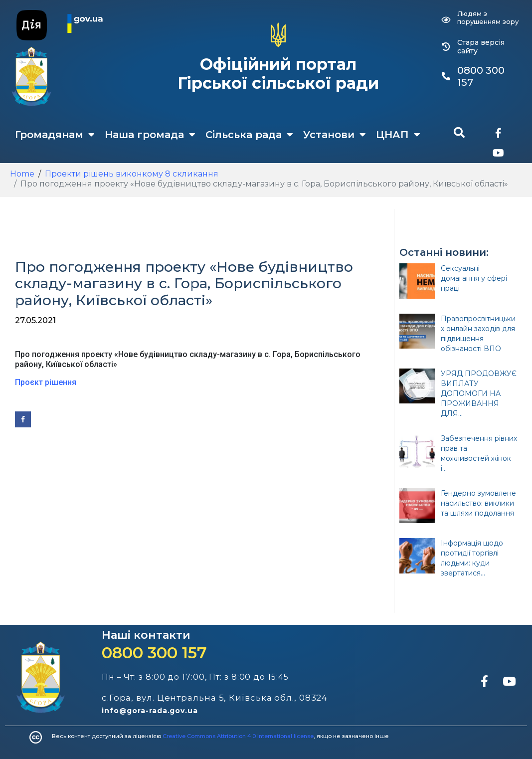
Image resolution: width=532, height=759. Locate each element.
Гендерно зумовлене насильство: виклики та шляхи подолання (478, 503)
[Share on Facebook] (23, 419)
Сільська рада (249, 135)
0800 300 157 (154, 653)
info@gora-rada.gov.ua (150, 711)
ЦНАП (398, 135)
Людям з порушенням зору (488, 17)
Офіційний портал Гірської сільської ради (278, 74)
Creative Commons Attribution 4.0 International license (238, 736)
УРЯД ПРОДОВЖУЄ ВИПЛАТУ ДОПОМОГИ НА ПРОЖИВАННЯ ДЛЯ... (479, 393)
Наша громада (150, 135)
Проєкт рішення (46, 382)
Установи (335, 135)
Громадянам (55, 135)
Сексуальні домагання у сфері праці (474, 278)
